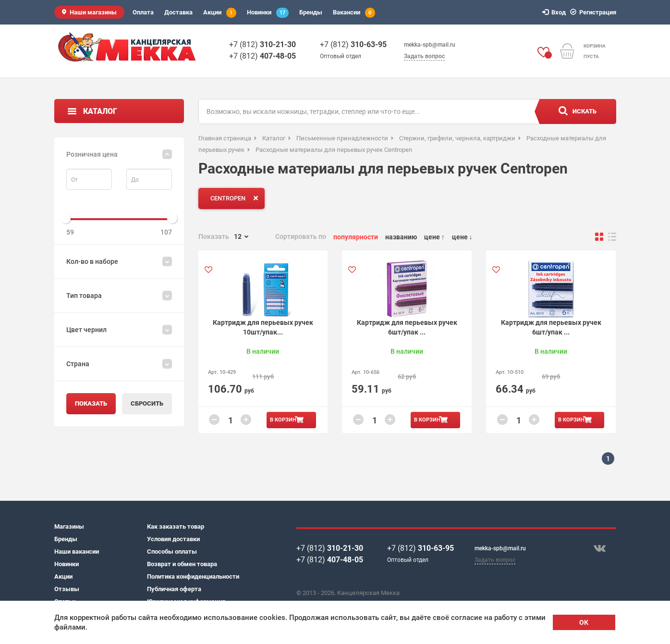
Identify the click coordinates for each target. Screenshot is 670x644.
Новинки (268, 13)
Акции (220, 13)
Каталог (100, 111)
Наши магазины (93, 12)
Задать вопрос (424, 56)
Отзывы (67, 589)
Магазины (69, 526)
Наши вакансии (77, 551)
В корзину (285, 420)
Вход (555, 12)
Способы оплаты (172, 551)
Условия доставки (173, 539)
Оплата (143, 12)
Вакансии (354, 13)
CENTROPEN (236, 198)
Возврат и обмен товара (182, 564)
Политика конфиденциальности (193, 576)
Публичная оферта (174, 589)
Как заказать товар (176, 526)
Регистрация (595, 12)
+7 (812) (262, 44)
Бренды (311, 12)
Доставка (178, 12)
